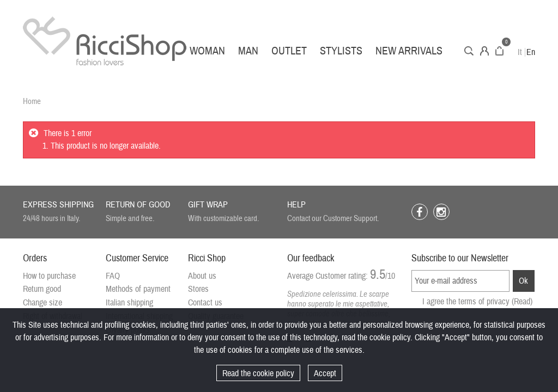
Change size (43, 303)
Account (484, 51)
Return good (42, 289)
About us (202, 276)
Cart (499, 51)
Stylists (341, 51)
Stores (198, 289)
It (520, 52)
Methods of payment (138, 289)
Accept (325, 373)
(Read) (522, 302)
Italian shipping (129, 303)
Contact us (205, 303)
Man (248, 51)
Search (469, 51)
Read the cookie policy (258, 373)
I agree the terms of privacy (477, 302)
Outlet (289, 51)
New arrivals (409, 51)
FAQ (113, 276)
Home (32, 102)
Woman (207, 51)
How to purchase (49, 276)
